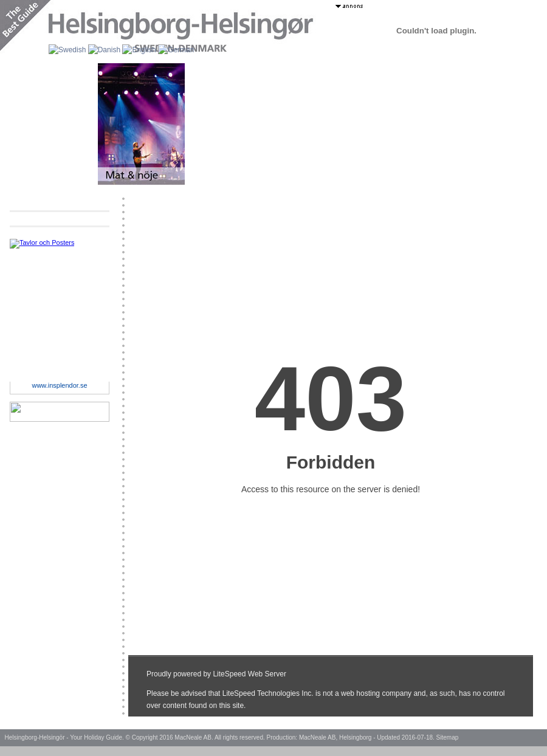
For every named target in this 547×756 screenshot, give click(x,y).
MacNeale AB (193, 737)
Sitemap (448, 737)
